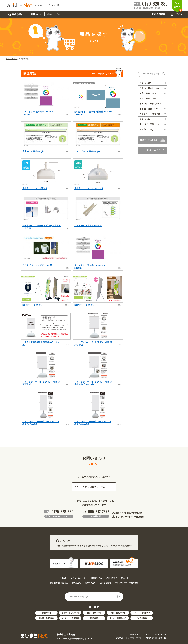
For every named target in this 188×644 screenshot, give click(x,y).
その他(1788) (142, 618)
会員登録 (161, 14)
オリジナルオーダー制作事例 (127, 583)
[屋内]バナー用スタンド (85, 305)
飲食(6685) (46, 613)
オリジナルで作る (155, 150)
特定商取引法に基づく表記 (157, 638)
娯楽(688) (94, 618)
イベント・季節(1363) (142, 613)
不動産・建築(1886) (46, 618)
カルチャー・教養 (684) (151, 114)
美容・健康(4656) (94, 613)
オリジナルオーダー (79, 578)
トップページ (12, 59)
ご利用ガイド (112, 578)
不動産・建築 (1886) (150, 109)
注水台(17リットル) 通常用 (35, 188)
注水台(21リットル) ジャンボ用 (89, 188)
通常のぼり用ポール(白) (33, 151)
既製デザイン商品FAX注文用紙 (129, 513)
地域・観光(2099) (118, 613)
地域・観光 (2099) (148, 99)
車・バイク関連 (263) (150, 124)
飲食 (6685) (145, 83)
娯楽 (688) (145, 119)
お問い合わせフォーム (90, 487)
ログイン (178, 14)
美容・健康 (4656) (148, 93)
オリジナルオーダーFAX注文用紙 (130, 517)
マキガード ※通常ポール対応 (88, 226)
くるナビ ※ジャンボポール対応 (37, 265)
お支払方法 (76, 583)
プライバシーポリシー (135, 638)
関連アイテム (97, 578)
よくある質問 (105, 583)
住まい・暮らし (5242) (151, 88)
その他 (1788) (146, 129)
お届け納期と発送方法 (59, 583)
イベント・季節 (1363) (151, 104)
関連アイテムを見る (149, 140)
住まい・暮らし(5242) (70, 613)
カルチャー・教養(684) (70, 618)
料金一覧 (125, 578)
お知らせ (63, 578)
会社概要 (119, 638)
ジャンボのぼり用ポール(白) (87, 151)
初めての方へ (90, 583)
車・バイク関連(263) (118, 618)
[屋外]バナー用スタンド (33, 305)
